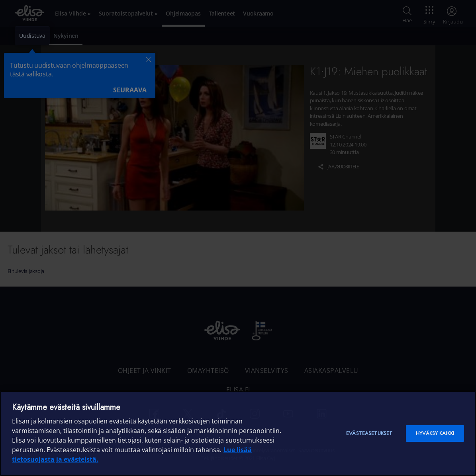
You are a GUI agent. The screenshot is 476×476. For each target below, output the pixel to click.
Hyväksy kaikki (435, 433)
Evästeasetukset (369, 433)
